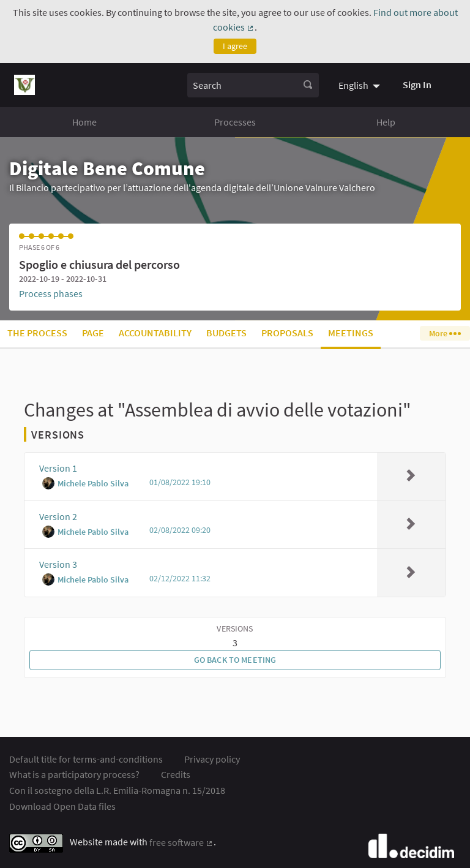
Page (93, 333)
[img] (411, 475)
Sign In (417, 85)
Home (84, 122)
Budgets (226, 333)
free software (181, 842)
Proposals (287, 333)
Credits (176, 774)
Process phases (51, 293)
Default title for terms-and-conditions (86, 759)
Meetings (351, 333)
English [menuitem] (353, 85)
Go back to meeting (235, 660)
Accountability (155, 333)
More (445, 333)
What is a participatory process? (74, 774)
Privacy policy (212, 759)
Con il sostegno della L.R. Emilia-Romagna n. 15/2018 (117, 790)
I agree (235, 46)
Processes (235, 122)
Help (386, 122)
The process (37, 333)
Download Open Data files (62, 806)
